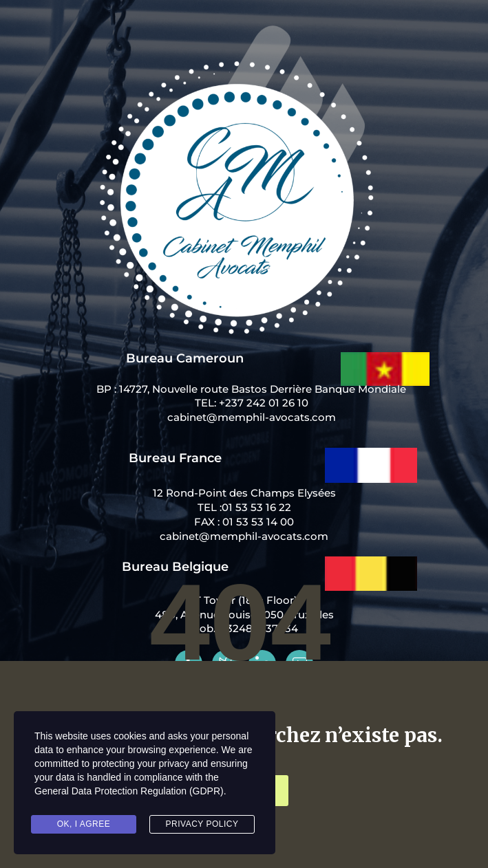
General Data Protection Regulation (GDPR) (129, 791)
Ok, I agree (84, 824)
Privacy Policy (202, 824)
